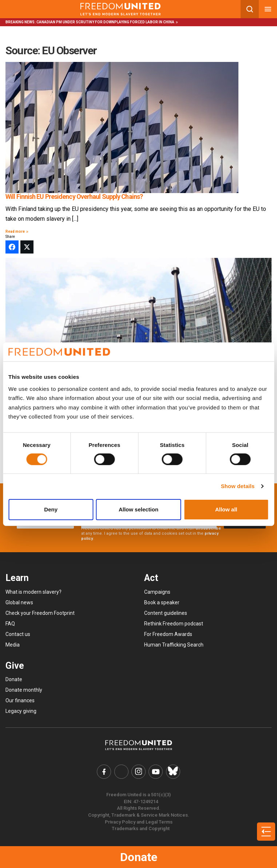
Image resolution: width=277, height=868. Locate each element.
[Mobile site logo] (120, 9)
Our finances (20, 700)
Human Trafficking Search (174, 645)
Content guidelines (166, 613)
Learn (17, 578)
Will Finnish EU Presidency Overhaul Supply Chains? (74, 197)
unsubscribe (208, 528)
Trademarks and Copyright (141, 828)
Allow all (226, 509)
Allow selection (138, 509)
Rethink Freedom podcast (174, 624)
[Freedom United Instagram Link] (139, 771)
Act (151, 578)
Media (13, 645)
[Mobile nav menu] (268, 9)
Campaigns (157, 592)
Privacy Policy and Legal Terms (139, 821)
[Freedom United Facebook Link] (105, 771)
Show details (238, 486)
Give (15, 666)
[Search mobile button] (250, 9)
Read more (18, 231)
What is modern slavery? (33, 592)
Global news (19, 602)
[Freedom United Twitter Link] (122, 771)
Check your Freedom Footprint (40, 613)
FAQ (10, 624)
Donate (139, 857)
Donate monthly (24, 690)
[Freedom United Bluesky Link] (172, 771)
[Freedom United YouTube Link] (155, 771)
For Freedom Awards (168, 634)
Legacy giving (21, 711)
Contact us (18, 634)
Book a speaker (162, 602)
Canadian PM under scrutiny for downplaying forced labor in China (105, 22)
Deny (51, 509)
